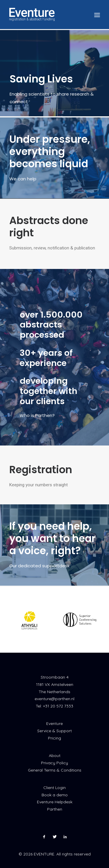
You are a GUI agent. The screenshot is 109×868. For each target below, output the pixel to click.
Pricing (54, 738)
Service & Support (54, 731)
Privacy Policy (54, 763)
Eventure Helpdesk (55, 802)
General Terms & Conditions (55, 770)
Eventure (54, 723)
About (55, 756)
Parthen (55, 809)
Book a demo (55, 795)
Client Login (54, 788)
